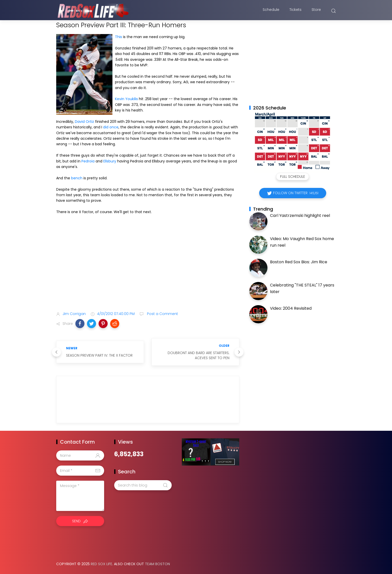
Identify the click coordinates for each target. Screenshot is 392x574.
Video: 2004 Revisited (291, 308)
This (118, 37)
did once (111, 127)
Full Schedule (293, 177)
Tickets (295, 11)
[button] (80, 324)
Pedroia (88, 161)
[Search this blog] (143, 485)
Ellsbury (110, 161)
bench (77, 178)
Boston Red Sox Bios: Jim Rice (299, 262)
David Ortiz (84, 122)
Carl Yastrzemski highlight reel (300, 216)
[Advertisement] (148, 268)
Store (316, 11)
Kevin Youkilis (126, 99)
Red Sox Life (101, 564)
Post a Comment (162, 314)
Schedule (271, 11)
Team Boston (157, 564)
